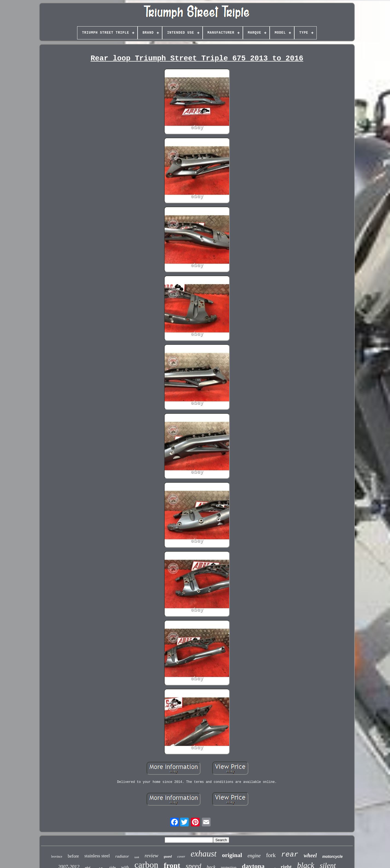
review (152, 856)
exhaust (204, 854)
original (232, 855)
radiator (122, 856)
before (73, 856)
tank (137, 857)
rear (290, 855)
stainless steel (97, 856)
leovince (57, 857)
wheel (310, 855)
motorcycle (332, 857)
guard (168, 857)
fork (271, 855)
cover (181, 856)
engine (254, 856)
